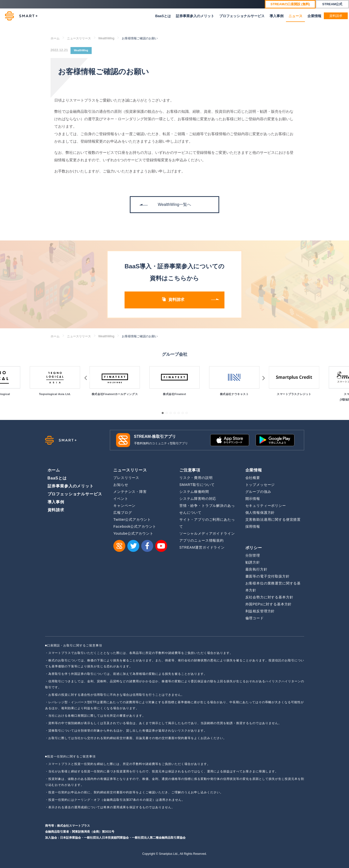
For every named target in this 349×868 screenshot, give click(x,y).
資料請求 (336, 16)
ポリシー (254, 548)
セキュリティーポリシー (266, 506)
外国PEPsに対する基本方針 (269, 604)
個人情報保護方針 (260, 513)
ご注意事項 (190, 470)
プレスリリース (126, 478)
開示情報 (253, 499)
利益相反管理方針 (260, 611)
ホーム (55, 38)
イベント (121, 499)
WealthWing (106, 38)
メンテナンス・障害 (130, 492)
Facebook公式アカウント (135, 526)
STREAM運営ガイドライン (202, 547)
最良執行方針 (256, 569)
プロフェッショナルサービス (242, 16)
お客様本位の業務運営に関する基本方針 (273, 587)
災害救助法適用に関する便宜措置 (273, 520)
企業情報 (314, 16)
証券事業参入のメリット (195, 16)
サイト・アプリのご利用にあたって (207, 523)
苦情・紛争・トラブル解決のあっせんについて (207, 509)
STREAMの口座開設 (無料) (290, 4)
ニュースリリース (79, 38)
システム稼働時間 (194, 492)
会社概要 (253, 478)
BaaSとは (163, 16)
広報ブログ (123, 513)
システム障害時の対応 (198, 499)
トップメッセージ (260, 485)
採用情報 (253, 526)
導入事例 (277, 16)
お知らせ (121, 485)
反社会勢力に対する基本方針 (269, 597)
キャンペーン (124, 506)
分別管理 (253, 555)
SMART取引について (197, 485)
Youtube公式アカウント (133, 533)
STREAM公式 (332, 4)
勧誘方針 (253, 562)
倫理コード (255, 618)
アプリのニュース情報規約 (202, 540)
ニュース (295, 16)
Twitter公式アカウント (132, 520)
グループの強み (258, 492)
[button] (163, 413)
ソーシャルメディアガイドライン (207, 533)
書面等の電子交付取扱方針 (268, 576)
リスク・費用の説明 (196, 478)
